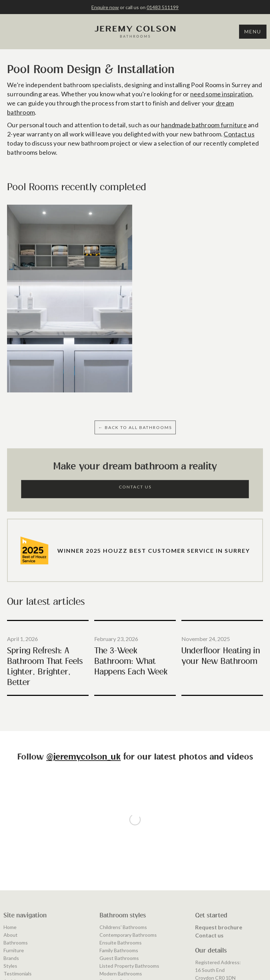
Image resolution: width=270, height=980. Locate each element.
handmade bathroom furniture (204, 125)
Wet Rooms (112, 919)
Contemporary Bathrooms (128, 849)
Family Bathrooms (119, 865)
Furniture (14, 865)
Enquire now (105, 7)
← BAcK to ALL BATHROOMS (135, 427)
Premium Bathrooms (122, 896)
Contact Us (135, 487)
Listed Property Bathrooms (129, 880)
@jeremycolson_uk (84, 757)
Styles (10, 880)
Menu (253, 31)
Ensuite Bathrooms (121, 857)
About (11, 849)
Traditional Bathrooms (124, 911)
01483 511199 (163, 7)
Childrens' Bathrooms (123, 842)
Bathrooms (16, 857)
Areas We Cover (22, 904)
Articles (12, 896)
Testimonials (18, 888)
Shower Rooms (116, 904)
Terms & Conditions (25, 911)
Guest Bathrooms (119, 873)
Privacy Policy (18, 919)
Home (10, 842)
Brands (11, 873)
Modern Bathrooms (121, 888)
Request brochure (219, 842)
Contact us (239, 134)
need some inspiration (221, 94)
